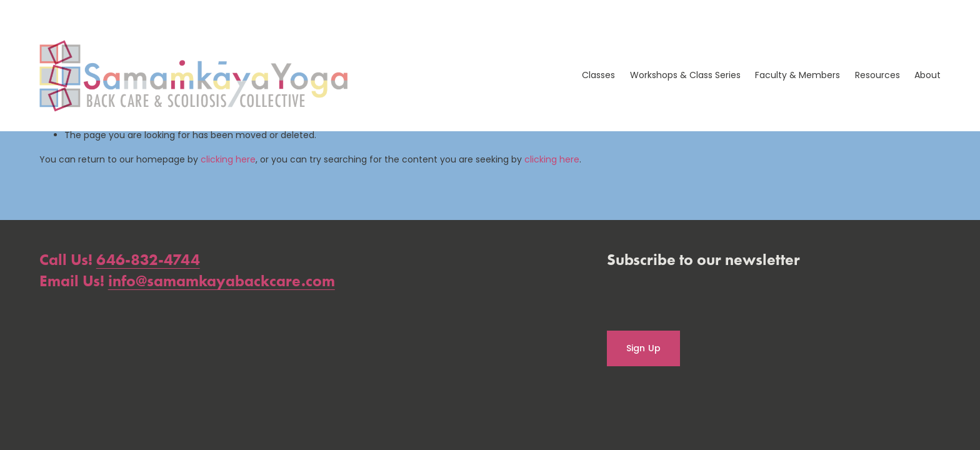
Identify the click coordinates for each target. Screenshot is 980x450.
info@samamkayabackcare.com (222, 281)
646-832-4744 (148, 260)
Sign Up (644, 348)
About (927, 75)
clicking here (228, 159)
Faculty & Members (797, 75)
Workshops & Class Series (685, 75)
